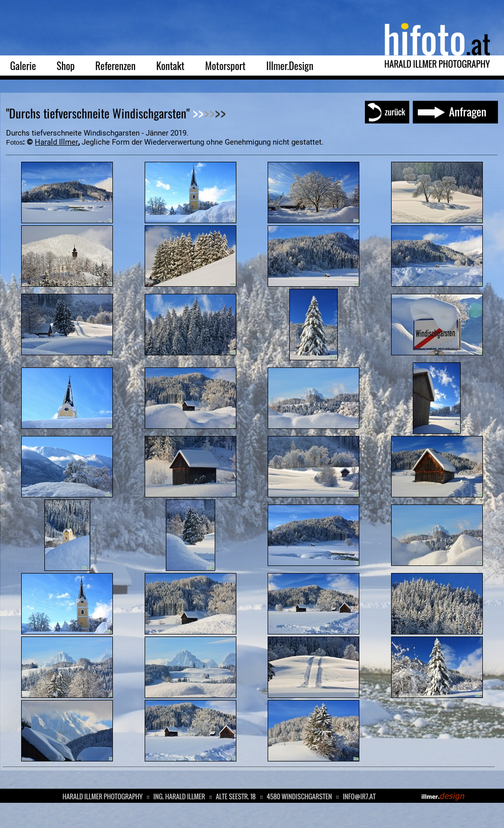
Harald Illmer (56, 142)
